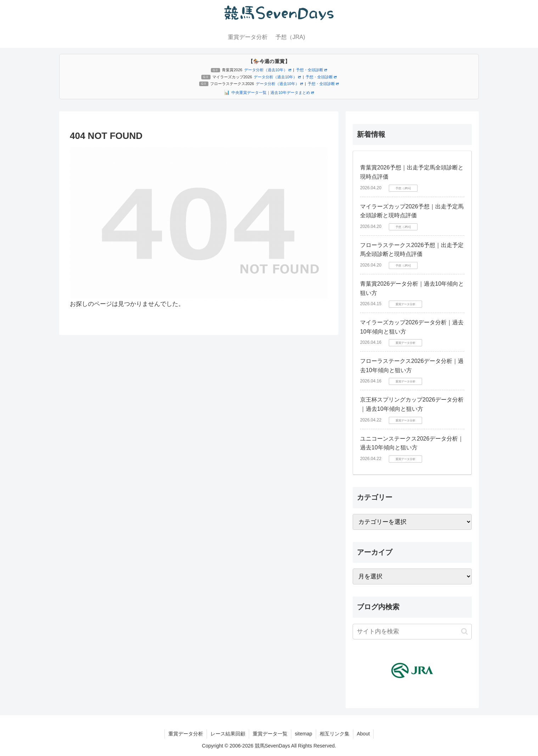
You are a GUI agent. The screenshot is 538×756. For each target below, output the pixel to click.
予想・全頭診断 (312, 70)
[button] (464, 631)
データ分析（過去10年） (268, 70)
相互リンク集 (335, 734)
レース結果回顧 (228, 734)
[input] (412, 632)
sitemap (304, 734)
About (363, 734)
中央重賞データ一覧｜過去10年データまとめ (273, 93)
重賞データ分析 (186, 734)
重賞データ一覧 (270, 734)
